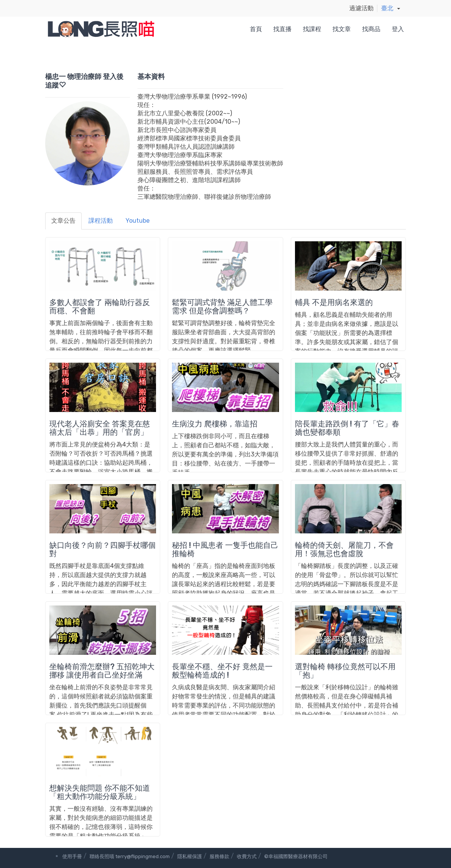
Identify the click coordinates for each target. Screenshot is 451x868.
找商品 (371, 29)
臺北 (387, 8)
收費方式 (247, 856)
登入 (398, 29)
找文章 (342, 29)
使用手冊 (72, 856)
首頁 (256, 29)
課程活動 (101, 221)
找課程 (312, 29)
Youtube (138, 221)
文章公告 (63, 221)
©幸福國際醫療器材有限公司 (296, 856)
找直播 (282, 29)
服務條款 (219, 856)
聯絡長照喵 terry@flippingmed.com (130, 856)
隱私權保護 (190, 856)
